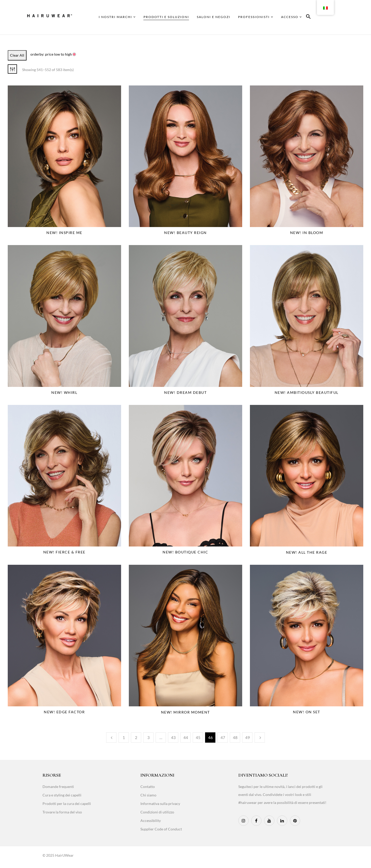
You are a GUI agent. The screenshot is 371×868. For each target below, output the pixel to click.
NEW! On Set (307, 712)
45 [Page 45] (198, 737)
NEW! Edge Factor (64, 712)
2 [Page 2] (136, 737)
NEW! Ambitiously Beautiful (307, 392)
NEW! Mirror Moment (185, 712)
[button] (308, 17)
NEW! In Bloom (307, 233)
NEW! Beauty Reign (185, 233)
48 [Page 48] (235, 737)
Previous (111, 737)
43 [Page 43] (173, 737)
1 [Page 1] (124, 737)
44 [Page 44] (186, 737)
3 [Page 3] (149, 737)
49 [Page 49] (248, 737)
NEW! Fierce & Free (64, 552)
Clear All (17, 55)
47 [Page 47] (223, 737)
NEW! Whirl (64, 392)
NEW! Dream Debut (185, 392)
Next (260, 737)
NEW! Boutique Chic (185, 552)
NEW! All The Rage (307, 552)
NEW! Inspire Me (64, 233)
